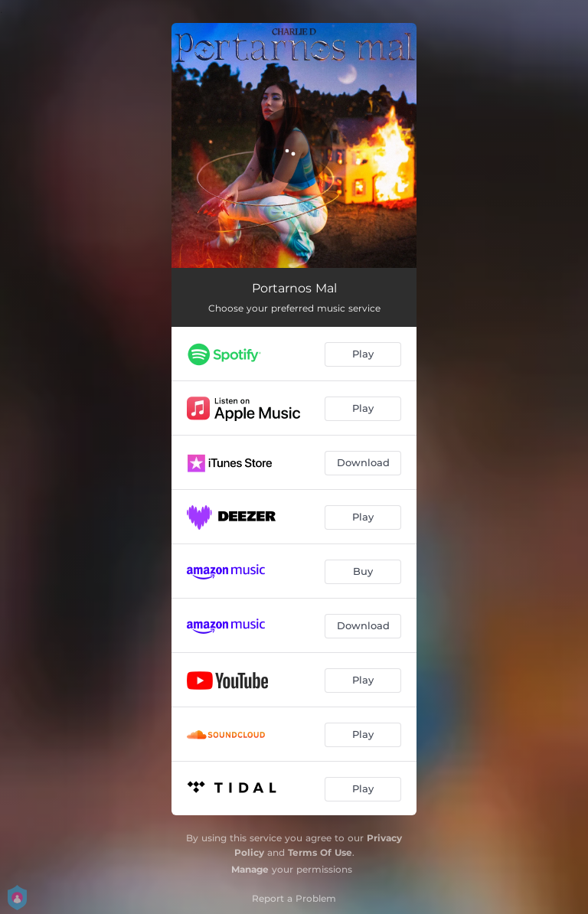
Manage (250, 869)
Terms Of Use (320, 852)
